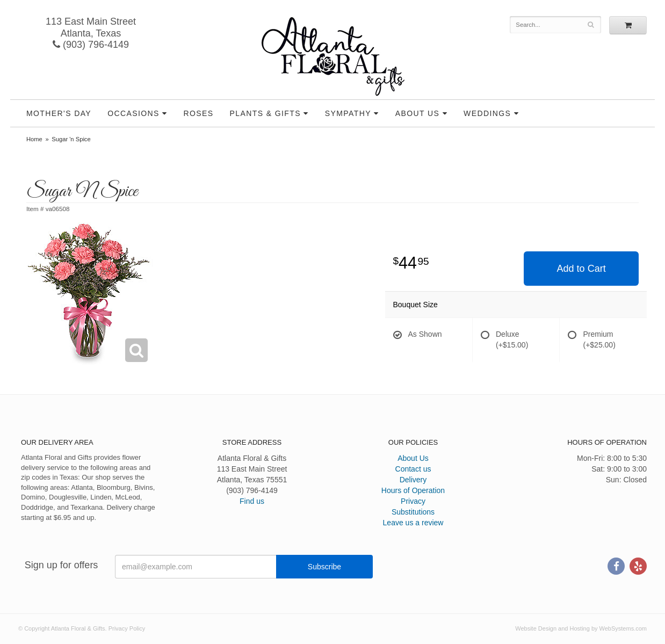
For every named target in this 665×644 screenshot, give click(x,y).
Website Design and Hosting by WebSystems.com (581, 628)
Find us (252, 501)
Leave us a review (413, 523)
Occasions (133, 113)
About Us (418, 113)
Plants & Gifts (265, 113)
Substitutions (413, 512)
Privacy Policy (127, 628)
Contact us (413, 469)
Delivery (413, 480)
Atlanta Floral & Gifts (333, 56)
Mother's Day (59, 113)
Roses (199, 113)
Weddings (487, 113)
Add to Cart (581, 269)
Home (34, 139)
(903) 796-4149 (91, 45)
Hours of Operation (413, 490)
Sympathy (348, 113)
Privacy (413, 501)
